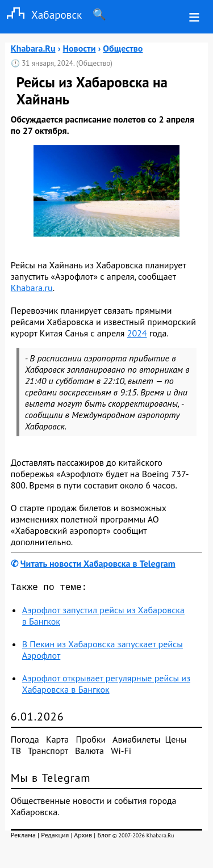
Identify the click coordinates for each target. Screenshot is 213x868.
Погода (25, 741)
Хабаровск (41, 14)
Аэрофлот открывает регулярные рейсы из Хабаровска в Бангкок (106, 686)
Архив (83, 837)
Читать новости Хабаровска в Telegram (98, 563)
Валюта (89, 753)
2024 (137, 333)
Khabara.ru (32, 288)
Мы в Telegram (51, 780)
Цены (176, 741)
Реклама (23, 837)
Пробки (91, 741)
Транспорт (48, 753)
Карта (57, 741)
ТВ (16, 753)
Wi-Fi (121, 753)
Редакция (55, 837)
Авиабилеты (136, 741)
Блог (104, 837)
